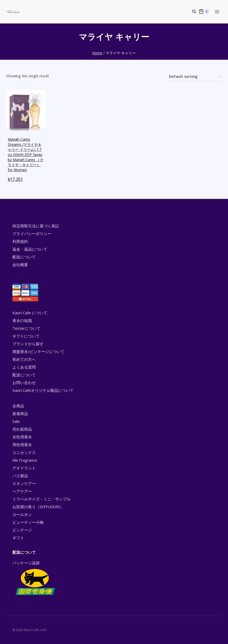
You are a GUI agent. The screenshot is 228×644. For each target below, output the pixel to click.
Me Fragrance (25, 460)
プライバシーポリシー (32, 234)
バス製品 (20, 476)
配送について (24, 257)
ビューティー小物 (28, 522)
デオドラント (24, 468)
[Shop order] (195, 77)
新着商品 (20, 414)
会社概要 (20, 265)
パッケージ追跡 (35, 578)
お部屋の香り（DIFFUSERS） (38, 507)
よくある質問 (24, 367)
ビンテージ (22, 530)
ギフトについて (26, 336)
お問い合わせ (24, 383)
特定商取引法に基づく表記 (36, 226)
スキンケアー (24, 483)
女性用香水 (22, 437)
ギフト (18, 538)
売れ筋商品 (22, 429)
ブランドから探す (28, 344)
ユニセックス (24, 452)
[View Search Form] (191, 12)
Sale (16, 421)
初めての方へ (24, 359)
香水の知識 (22, 320)
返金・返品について (30, 249)
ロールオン (22, 514)
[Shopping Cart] (204, 12)
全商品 (18, 406)
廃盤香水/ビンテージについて (38, 351)
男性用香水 (22, 445)
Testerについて (26, 328)
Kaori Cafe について (30, 313)
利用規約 (20, 241)
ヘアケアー (22, 491)
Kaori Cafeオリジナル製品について (43, 390)
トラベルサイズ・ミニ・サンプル (42, 499)
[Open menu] (217, 12)
